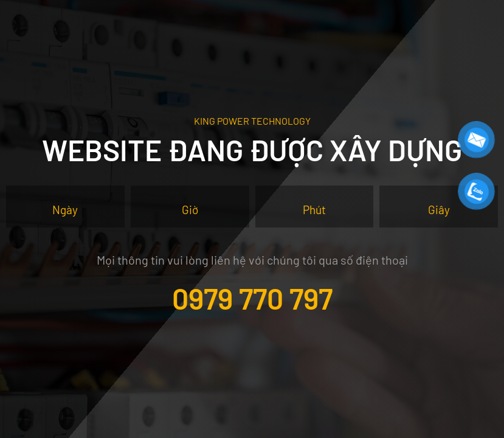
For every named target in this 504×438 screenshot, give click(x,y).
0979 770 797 (252, 298)
